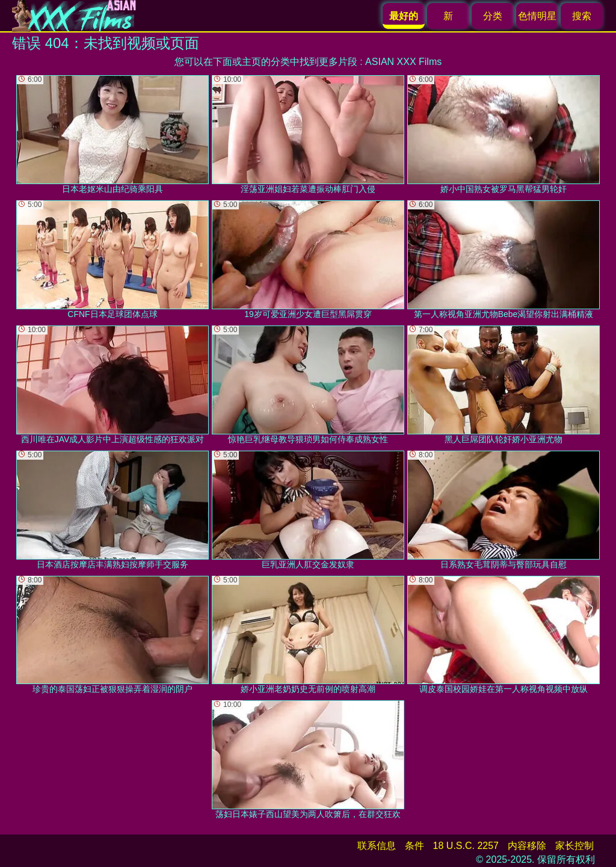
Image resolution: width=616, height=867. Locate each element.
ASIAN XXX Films (403, 62)
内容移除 (527, 846)
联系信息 (377, 846)
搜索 (582, 16)
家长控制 (574, 846)
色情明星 (537, 16)
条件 (414, 846)
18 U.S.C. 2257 (466, 846)
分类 (493, 16)
